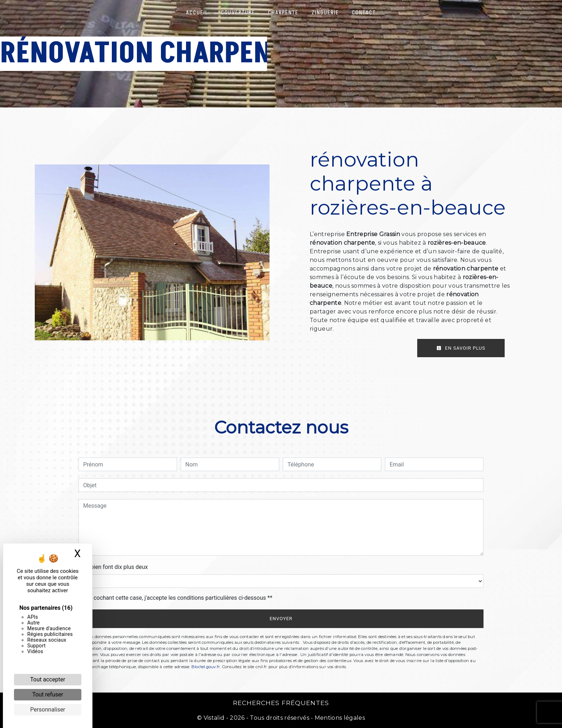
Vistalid (214, 718)
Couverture (238, 13)
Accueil (197, 13)
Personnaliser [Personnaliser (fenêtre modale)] (48, 710)
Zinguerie (325, 13)
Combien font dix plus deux (113, 567)
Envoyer (281, 619)
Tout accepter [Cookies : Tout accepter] (48, 679)
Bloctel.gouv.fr (206, 667)
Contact (364, 13)
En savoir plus (461, 348)
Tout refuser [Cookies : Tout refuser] (48, 695)
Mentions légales (339, 718)
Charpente (283, 13)
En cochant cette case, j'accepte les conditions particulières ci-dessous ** (179, 598)
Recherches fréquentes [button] (281, 703)
